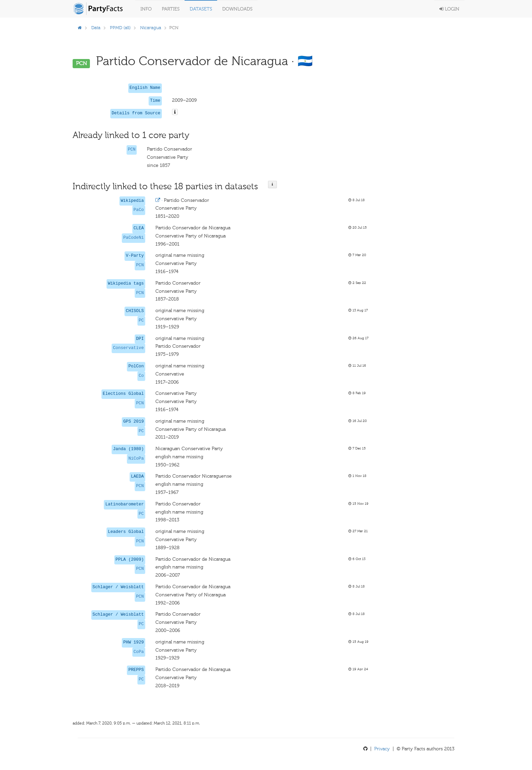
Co (141, 376)
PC (141, 321)
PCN (132, 150)
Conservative (128, 348)
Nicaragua (151, 28)
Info (146, 9)
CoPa (139, 652)
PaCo (139, 210)
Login (449, 9)
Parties (171, 9)
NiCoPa (136, 459)
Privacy (382, 749)
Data (96, 28)
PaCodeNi (133, 238)
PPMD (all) (120, 28)
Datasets (201, 9)
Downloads (237, 9)
